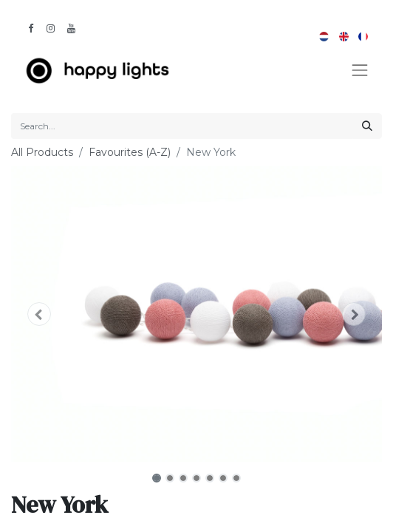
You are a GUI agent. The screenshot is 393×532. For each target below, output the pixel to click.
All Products (42, 152)
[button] (39, 314)
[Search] (367, 126)
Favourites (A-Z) (130, 152)
